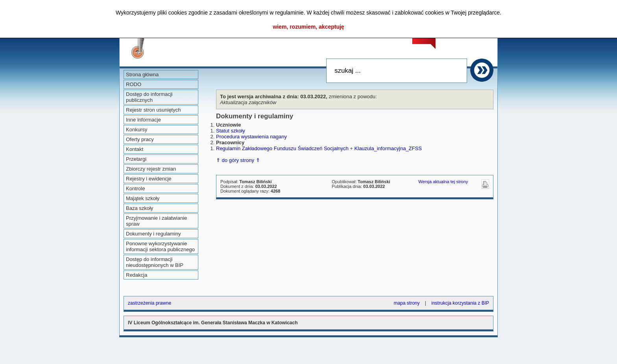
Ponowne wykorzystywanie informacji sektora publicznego (160, 246)
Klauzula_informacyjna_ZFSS (388, 148)
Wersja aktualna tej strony (443, 182)
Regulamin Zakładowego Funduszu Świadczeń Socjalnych (282, 148)
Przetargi (136, 159)
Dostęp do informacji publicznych (149, 97)
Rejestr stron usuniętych (153, 110)
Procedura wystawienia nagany (251, 137)
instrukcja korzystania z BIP (460, 303)
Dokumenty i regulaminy (153, 234)
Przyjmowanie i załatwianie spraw (156, 221)
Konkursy (137, 130)
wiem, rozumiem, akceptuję (308, 27)
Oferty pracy (140, 139)
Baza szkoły (139, 208)
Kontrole (135, 188)
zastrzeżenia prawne (150, 303)
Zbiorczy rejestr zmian (151, 169)
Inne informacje (143, 120)
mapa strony (406, 303)
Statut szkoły (231, 131)
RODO (134, 84)
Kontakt (135, 149)
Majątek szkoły (143, 198)
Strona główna (142, 74)
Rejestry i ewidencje (149, 179)
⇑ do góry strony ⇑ (238, 160)
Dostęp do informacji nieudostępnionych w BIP (155, 262)
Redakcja (137, 275)
